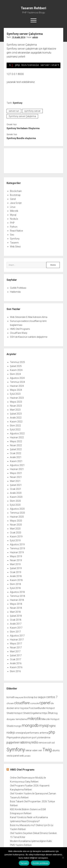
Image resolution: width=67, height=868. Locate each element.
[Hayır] (63, 858)
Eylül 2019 (15, 541)
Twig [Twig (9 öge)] (47, 750)
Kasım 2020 (16, 497)
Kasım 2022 (16, 422)
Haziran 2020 (17, 517)
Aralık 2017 (16, 624)
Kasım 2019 (16, 537)
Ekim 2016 (15, 671)
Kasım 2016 (16, 667)
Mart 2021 (15, 481)
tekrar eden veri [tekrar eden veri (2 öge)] (34, 750)
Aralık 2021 (16, 457)
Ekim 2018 (15, 584)
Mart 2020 (15, 529)
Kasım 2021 (16, 461)
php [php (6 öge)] (52, 732)
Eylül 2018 (15, 588)
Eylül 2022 (15, 430)
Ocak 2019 (16, 572)
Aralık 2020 (16, 493)
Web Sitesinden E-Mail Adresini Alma (29, 317)
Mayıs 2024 (16, 390)
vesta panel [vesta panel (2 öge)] (13, 756)
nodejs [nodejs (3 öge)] (11, 733)
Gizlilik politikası (40, 863)
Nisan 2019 (16, 560)
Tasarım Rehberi (33, 8)
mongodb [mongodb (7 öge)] (30, 725)
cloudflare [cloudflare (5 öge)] (22, 703)
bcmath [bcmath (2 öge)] (11, 697)
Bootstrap (15, 195)
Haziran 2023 (17, 398)
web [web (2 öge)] (22, 756)
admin (35, 37)
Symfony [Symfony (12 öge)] (16, 750)
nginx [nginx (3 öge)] (52, 726)
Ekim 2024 (15, 374)
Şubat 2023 (16, 414)
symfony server (32, 111)
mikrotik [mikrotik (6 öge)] (34, 719)
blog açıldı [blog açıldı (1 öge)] (19, 697)
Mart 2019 (15, 564)
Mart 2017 (15, 651)
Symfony (18, 103)
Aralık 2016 (16, 663)
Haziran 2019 (17, 552)
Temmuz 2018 (17, 596)
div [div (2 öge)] (52, 703)
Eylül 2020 (15, 505)
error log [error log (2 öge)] (19, 708)
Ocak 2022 (16, 453)
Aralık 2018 (16, 576)
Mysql (13, 215)
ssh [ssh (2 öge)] (49, 743)
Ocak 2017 (16, 659)
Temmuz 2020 (17, 513)
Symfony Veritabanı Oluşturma (23, 128)
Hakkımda (15, 292)
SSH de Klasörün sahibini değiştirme (29, 337)
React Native (16, 231)
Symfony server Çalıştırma (22, 116)
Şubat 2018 (16, 616)
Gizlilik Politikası (18, 288)
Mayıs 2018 (16, 604)
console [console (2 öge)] (35, 703)
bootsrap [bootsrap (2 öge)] (29, 697)
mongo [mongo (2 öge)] (17, 726)
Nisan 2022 (16, 445)
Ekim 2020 (15, 501)
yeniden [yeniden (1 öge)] (27, 756)
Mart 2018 (15, 612)
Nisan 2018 (16, 608)
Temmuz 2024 (17, 382)
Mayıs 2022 (16, 441)
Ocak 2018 (16, 620)
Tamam (24, 863)
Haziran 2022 (17, 437)
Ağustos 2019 (17, 544)
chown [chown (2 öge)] (10, 703)
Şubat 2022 (16, 449)
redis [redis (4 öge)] (34, 742)
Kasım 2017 (16, 628)
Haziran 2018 (17, 600)
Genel (13, 199)
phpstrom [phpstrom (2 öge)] (26, 738)
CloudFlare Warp (19, 333)
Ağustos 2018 (17, 592)
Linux (13, 207)
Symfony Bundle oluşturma (21, 138)
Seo (12, 235)
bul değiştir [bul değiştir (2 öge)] (40, 697)
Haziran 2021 (17, 469)
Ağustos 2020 (17, 509)
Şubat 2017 (16, 655)
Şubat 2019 (16, 568)
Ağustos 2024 (17, 378)
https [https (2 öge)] (45, 713)
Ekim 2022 (15, 426)
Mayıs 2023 (16, 402)
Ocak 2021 (16, 489)
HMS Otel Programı (20, 329)
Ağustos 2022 (17, 434)
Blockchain (16, 191)
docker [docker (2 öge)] (10, 708)
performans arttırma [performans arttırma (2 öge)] (37, 733)
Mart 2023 (15, 410)
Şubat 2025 (16, 366)
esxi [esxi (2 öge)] (26, 708)
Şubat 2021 (16, 485)
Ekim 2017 (15, 632)
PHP (12, 223)
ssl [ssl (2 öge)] (53, 743)
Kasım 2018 (16, 580)
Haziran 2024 (17, 386)
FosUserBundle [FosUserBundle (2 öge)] (37, 708)
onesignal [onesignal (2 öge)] (21, 733)
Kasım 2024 (16, 370)
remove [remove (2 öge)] (43, 743)
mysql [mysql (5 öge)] (44, 726)
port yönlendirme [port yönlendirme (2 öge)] (41, 738)
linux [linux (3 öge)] (51, 713)
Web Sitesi (15, 247)
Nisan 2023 (16, 406)
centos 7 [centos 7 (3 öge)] (52, 697)
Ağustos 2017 (17, 636)
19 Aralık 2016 (18, 37)
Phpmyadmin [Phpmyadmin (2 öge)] (14, 738)
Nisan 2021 (16, 477)
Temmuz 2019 (17, 548)
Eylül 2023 (15, 394)
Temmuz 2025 (17, 362)
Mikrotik (14, 211)
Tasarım (14, 243)
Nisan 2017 (16, 648)
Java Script (16, 203)
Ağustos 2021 (17, 465)
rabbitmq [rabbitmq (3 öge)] (25, 742)
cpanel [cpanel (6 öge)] (45, 703)
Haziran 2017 (17, 640)
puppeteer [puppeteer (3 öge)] (13, 742)
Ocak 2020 (16, 533)
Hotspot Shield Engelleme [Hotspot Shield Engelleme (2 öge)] (28, 713)
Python (14, 227)
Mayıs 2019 (16, 556)
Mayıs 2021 (16, 473)
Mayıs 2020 (16, 521)
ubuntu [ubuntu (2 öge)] (56, 750)
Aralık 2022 (16, 418)
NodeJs (14, 219)
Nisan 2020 (16, 525)
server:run (14, 111)
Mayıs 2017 (16, 644)
